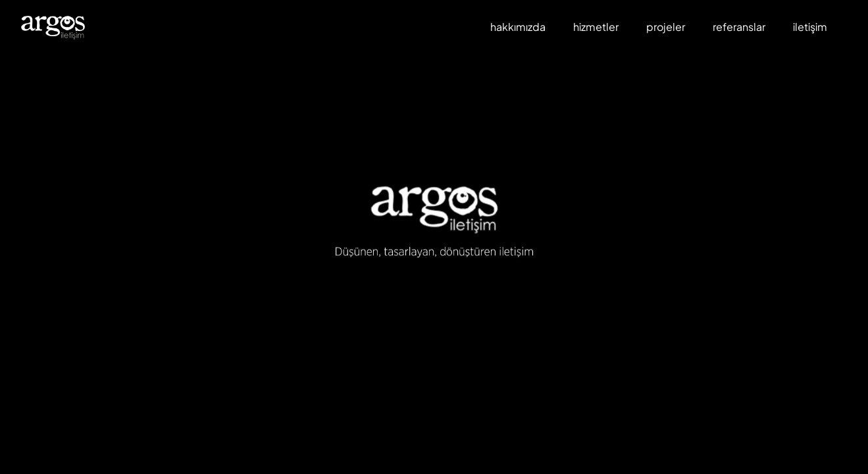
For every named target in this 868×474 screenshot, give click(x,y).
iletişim (810, 27)
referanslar (739, 27)
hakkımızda (518, 27)
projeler (666, 27)
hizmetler (596, 27)
